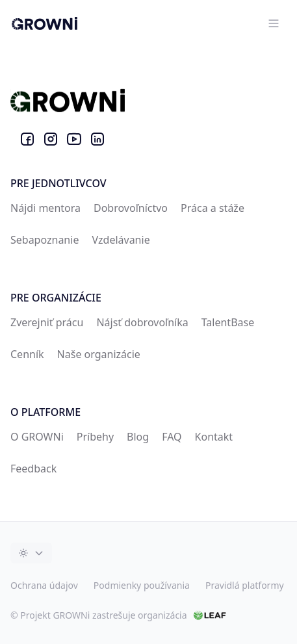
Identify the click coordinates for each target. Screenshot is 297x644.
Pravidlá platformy (245, 585)
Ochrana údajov (44, 585)
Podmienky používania (142, 585)
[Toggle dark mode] (31, 553)
